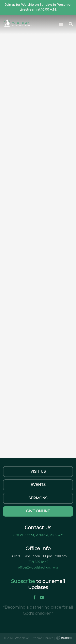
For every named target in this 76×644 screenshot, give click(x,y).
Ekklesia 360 (64, 638)
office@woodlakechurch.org (38, 567)
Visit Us (38, 471)
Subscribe (24, 581)
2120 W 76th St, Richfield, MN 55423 (38, 535)
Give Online (38, 511)
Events (38, 485)
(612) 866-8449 (38, 562)
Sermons (38, 498)
